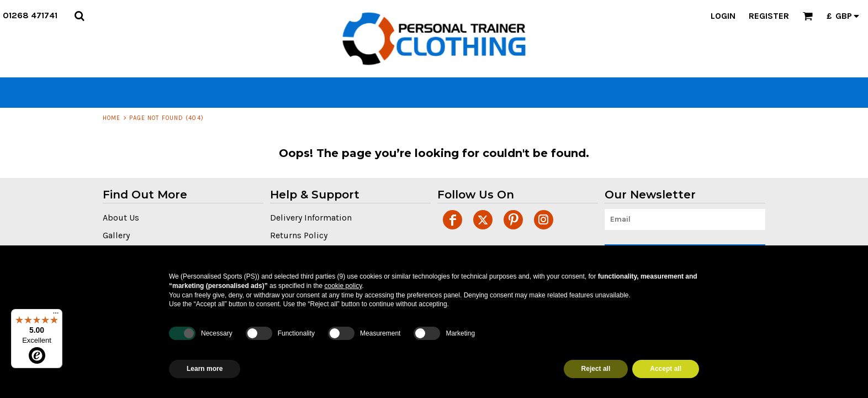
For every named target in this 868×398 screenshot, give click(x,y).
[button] (79, 16)
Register (769, 16)
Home (112, 118)
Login (723, 16)
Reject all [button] (596, 369)
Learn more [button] (205, 369)
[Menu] (56, 316)
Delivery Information (311, 218)
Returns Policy (299, 235)
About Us (121, 218)
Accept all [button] (666, 369)
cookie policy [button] (343, 286)
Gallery (116, 235)
